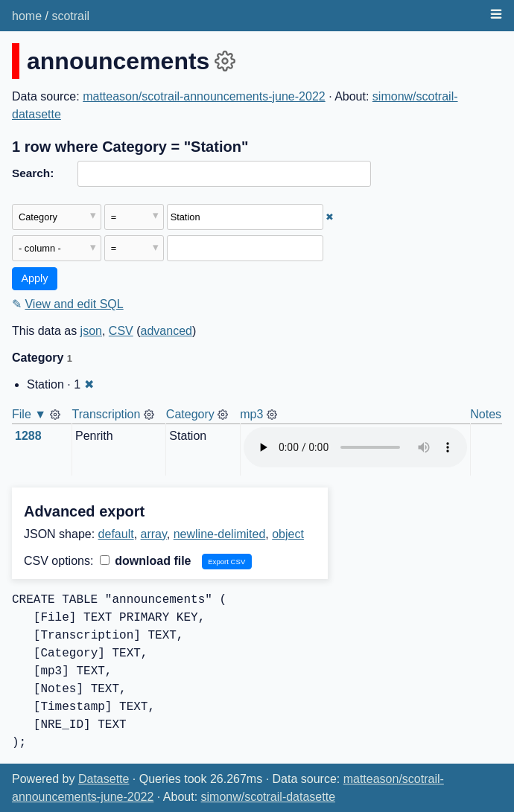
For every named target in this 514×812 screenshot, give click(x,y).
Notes (486, 414)
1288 (28, 436)
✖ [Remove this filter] (330, 217)
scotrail (70, 16)
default (116, 534)
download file (146, 561)
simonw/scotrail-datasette (269, 797)
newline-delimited (220, 534)
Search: (33, 173)
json (91, 331)
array (154, 534)
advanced (166, 331)
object (288, 534)
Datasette (104, 779)
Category (190, 414)
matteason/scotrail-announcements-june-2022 (204, 96)
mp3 (251, 414)
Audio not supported (355, 447)
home (27, 16)
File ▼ (29, 414)
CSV (121, 331)
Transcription (107, 414)
